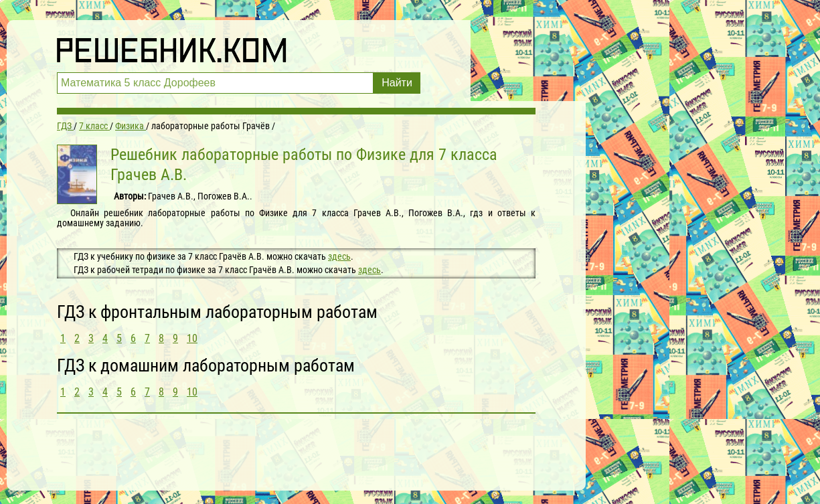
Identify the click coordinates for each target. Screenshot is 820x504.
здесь (339, 256)
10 (192, 338)
